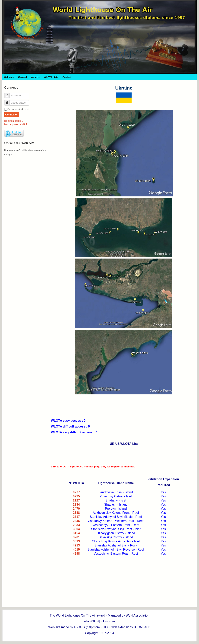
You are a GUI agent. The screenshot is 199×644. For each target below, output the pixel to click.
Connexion (12, 115)
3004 (76, 529)
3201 (76, 537)
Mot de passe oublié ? (16, 124)
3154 (76, 533)
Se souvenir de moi (18, 109)
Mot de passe (8, 101)
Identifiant (8, 94)
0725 (76, 496)
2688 (76, 513)
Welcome (9, 77)
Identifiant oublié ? (14, 121)
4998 (76, 554)
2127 (76, 500)
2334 (76, 505)
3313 (76, 541)
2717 (76, 517)
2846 (76, 521)
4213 (76, 545)
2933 (76, 525)
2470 (76, 509)
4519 (76, 549)
